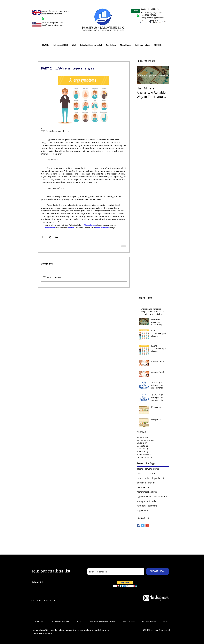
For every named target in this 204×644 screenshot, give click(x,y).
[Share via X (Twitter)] (49, 237)
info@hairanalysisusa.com (53, 25)
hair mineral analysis (147, 492)
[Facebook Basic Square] (138, 525)
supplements (143, 510)
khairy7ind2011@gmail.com (152, 18)
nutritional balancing (147, 506)
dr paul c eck (158, 478)
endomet (152, 483)
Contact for (47, 11)
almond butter (152, 469)
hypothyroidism (144, 497)
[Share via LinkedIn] (57, 237)
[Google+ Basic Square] (147, 525)
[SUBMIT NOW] (158, 571)
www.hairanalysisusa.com (53, 22)
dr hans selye (143, 478)
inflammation (160, 497)
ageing (140, 469)
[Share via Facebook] (42, 237)
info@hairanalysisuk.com (52, 14)
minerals (152, 501)
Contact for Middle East (151, 9)
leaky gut (141, 501)
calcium (152, 473)
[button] (125, 584)
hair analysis (143, 487)
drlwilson (141, 483)
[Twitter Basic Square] (143, 525)
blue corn (141, 473)
